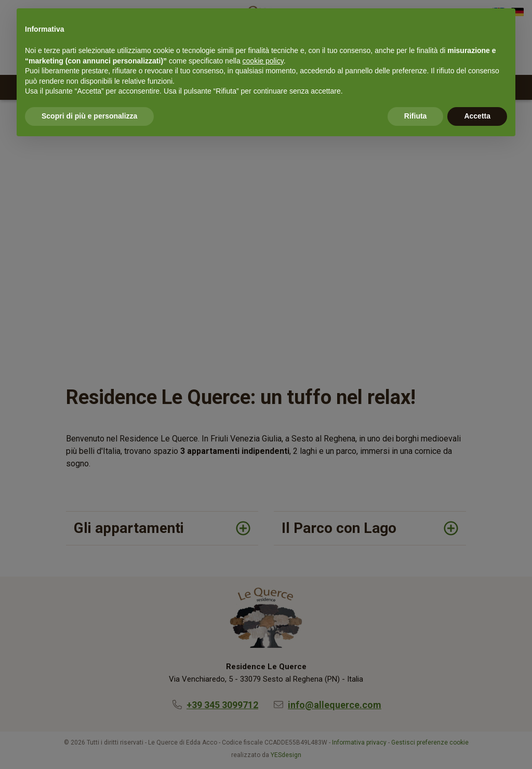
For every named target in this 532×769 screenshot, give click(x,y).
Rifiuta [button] (416, 116)
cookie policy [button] (263, 61)
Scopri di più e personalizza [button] (89, 116)
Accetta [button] (477, 116)
